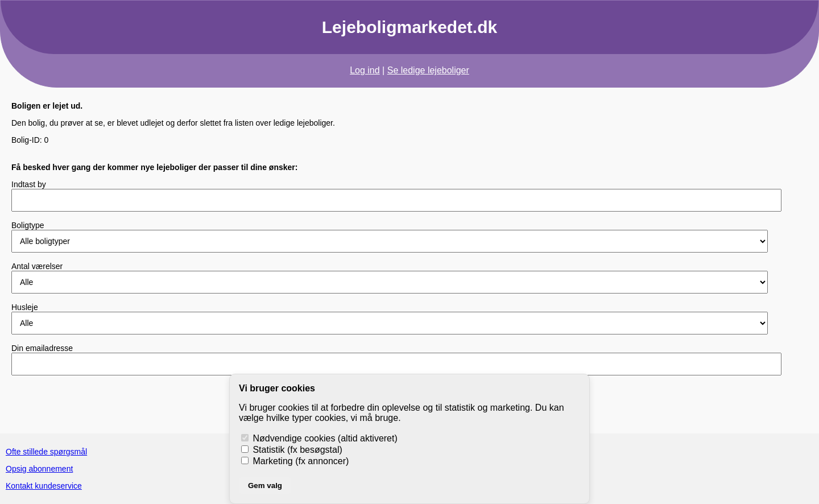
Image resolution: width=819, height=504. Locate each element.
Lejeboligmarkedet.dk (409, 27)
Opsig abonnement (39, 469)
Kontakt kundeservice (44, 486)
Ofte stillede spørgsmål (46, 452)
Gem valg (265, 486)
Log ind (365, 70)
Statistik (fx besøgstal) (292, 450)
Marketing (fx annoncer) (295, 461)
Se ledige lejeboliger (428, 70)
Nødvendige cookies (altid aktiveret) (319, 438)
